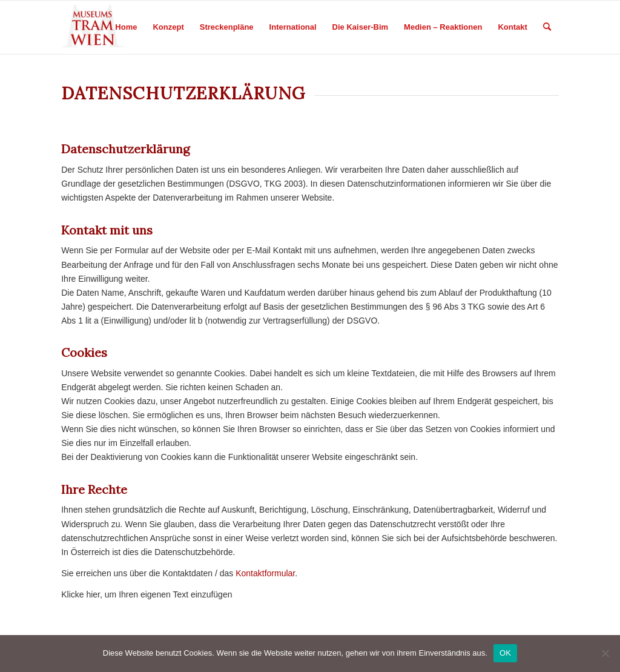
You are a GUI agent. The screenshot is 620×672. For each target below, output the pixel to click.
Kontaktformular (265, 573)
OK (505, 653)
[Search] (547, 27)
